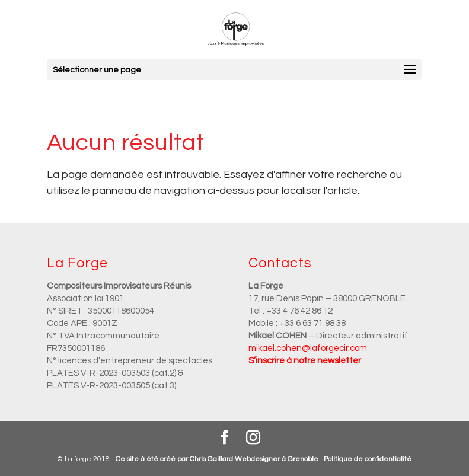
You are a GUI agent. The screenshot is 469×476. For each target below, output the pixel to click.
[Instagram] (253, 439)
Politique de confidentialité (368, 459)
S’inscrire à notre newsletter (305, 361)
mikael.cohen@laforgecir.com (308, 348)
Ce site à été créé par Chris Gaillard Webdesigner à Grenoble (217, 459)
